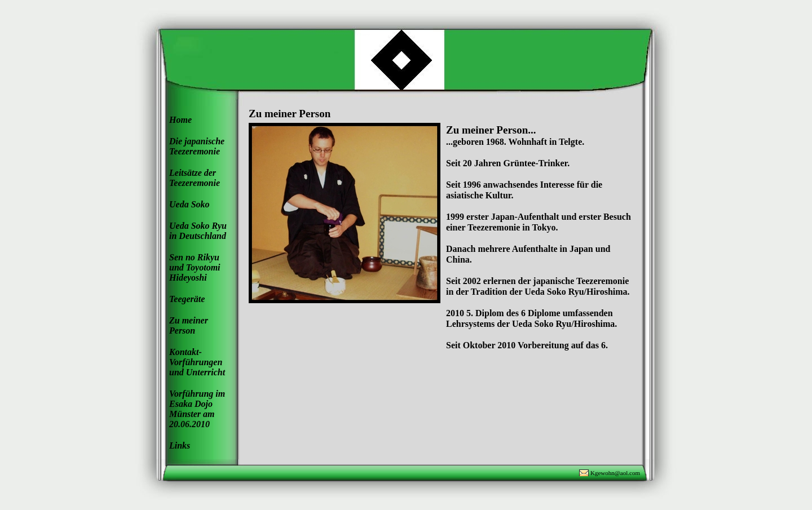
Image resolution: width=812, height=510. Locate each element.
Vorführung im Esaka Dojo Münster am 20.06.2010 (197, 409)
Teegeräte (187, 299)
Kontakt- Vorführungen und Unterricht (197, 362)
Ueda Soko (189, 204)
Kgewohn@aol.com (615, 473)
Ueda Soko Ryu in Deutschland (198, 231)
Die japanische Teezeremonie (197, 146)
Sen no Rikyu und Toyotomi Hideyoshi (195, 267)
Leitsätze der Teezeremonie (195, 178)
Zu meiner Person (189, 325)
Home (180, 120)
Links (180, 445)
